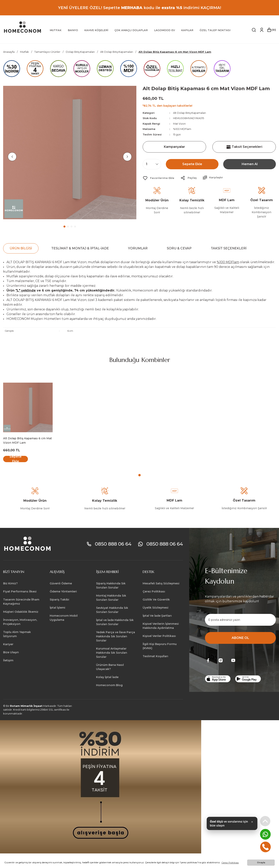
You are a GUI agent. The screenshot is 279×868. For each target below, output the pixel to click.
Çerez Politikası (154, 591)
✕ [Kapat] (252, 824)
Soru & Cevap (179, 248)
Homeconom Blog (109, 685)
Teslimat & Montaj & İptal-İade (80, 248)
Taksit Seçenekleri (244, 147)
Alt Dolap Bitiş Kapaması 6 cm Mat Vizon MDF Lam (28, 440)
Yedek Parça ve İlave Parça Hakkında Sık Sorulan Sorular (116, 636)
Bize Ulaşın (11, 652)
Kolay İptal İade (107, 677)
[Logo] (22, 27)
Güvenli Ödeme (61, 583)
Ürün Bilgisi (21, 248)
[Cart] (271, 30)
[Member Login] (262, 30)
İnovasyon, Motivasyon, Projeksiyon (20, 622)
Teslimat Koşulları (155, 656)
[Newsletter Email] (240, 620)
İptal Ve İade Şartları (157, 616)
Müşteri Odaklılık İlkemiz (21, 612)
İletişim (8, 660)
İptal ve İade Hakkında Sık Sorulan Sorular (115, 622)
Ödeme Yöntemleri (63, 591)
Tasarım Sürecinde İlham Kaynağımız (21, 602)
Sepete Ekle (192, 164)
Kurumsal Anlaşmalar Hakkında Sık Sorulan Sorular (112, 653)
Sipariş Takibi (59, 600)
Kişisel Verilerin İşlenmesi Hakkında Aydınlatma (161, 626)
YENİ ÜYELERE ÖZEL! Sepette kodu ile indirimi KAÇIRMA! (140, 8)
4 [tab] (75, 227)
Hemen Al (250, 164)
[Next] (127, 157)
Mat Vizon (179, 124)
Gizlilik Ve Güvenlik (156, 600)
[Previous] (12, 157)
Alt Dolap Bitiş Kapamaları (190, 113)
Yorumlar (138, 248)
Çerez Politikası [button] (230, 863)
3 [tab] (72, 227)
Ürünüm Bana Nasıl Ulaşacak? (110, 667)
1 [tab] (64, 227)
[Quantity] (152, 164)
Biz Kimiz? (10, 583)
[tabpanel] (70, 153)
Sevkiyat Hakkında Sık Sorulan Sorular (112, 610)
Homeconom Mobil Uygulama (64, 618)
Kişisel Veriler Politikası (159, 636)
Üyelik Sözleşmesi (156, 608)
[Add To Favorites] (158, 178)
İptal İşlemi (57, 608)
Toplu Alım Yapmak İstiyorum (17, 634)
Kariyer (8, 644)
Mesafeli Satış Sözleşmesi (161, 583)
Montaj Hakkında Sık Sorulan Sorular (111, 598)
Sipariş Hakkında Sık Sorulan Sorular (111, 585)
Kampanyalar (174, 147)
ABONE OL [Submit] (240, 638)
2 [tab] (68, 227)
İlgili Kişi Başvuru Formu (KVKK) (160, 646)
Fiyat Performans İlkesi (20, 591)
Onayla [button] (261, 863)
